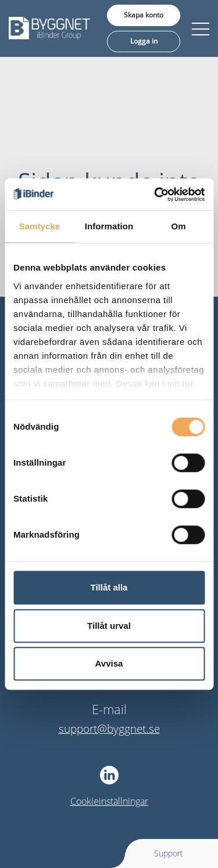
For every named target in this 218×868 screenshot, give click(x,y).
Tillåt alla (109, 587)
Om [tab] (179, 226)
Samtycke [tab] (39, 226)
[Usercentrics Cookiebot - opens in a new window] (155, 195)
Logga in (144, 41)
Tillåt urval (109, 626)
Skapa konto (144, 15)
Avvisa (109, 663)
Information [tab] (109, 226)
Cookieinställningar (109, 801)
